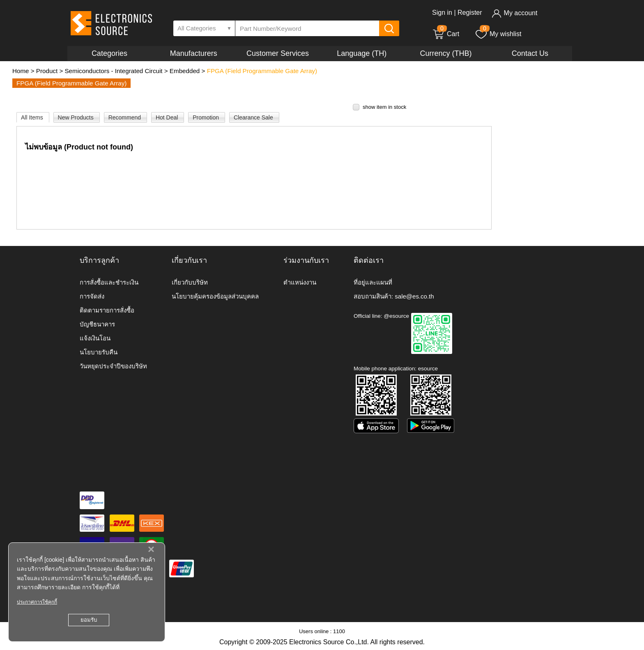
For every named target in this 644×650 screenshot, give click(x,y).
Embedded (185, 71)
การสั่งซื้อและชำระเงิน (109, 282)
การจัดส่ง (92, 296)
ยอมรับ (89, 620)
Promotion (207, 117)
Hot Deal (168, 117)
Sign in (442, 13)
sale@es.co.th (414, 296)
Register (470, 13)
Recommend (125, 117)
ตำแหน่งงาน (300, 282)
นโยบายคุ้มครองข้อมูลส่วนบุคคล (215, 296)
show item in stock (384, 107)
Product (47, 71)
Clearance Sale (254, 117)
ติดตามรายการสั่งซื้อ (107, 310)
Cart (446, 34)
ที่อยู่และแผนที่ (373, 282)
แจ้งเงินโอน (95, 338)
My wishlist (498, 34)
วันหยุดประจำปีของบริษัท (113, 366)
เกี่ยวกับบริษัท (190, 282)
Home (21, 71)
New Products (77, 117)
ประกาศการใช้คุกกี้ (37, 602)
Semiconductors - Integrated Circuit (113, 71)
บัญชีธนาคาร (97, 324)
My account (514, 13)
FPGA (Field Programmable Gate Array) (262, 71)
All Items (33, 117)
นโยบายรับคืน (99, 352)
